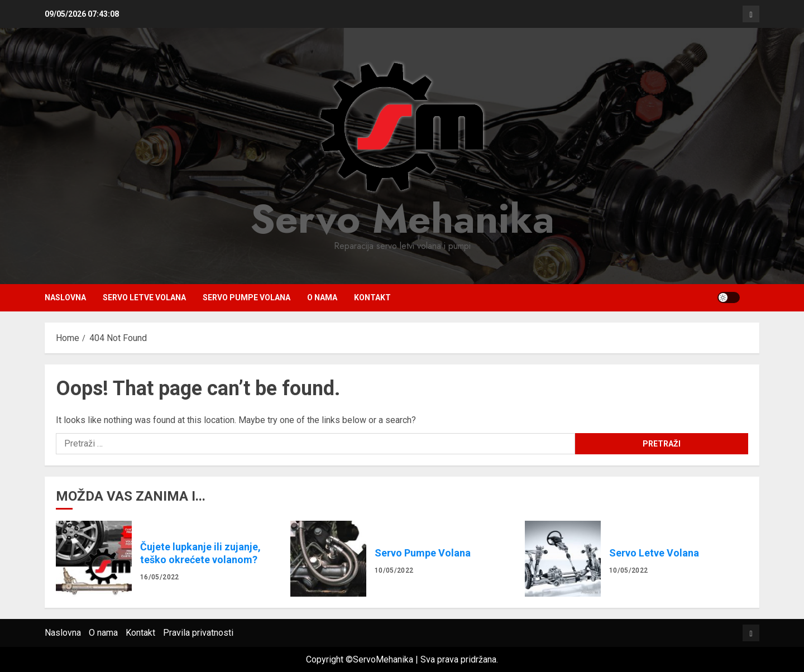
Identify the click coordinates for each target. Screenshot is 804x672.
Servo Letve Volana (144, 297)
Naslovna (65, 297)
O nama (322, 297)
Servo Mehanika (402, 219)
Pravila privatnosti (198, 633)
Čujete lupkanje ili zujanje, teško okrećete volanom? (94, 559)
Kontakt (372, 297)
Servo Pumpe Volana (247, 297)
